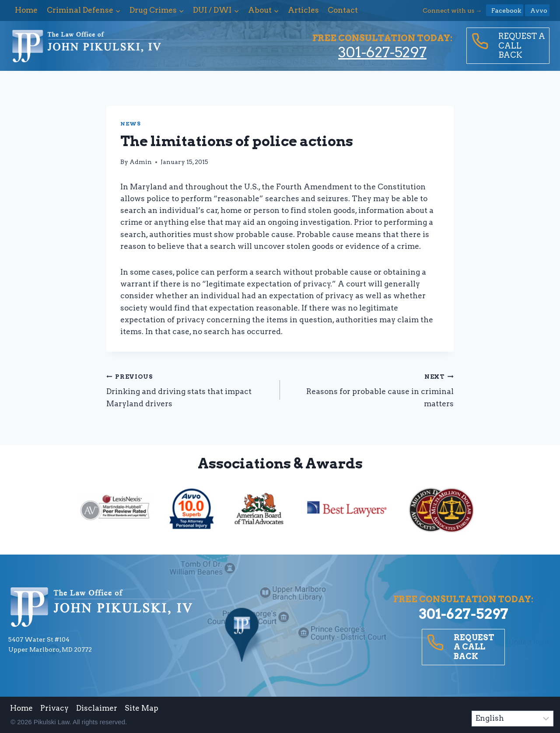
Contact (343, 10)
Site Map (142, 708)
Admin (141, 162)
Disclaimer (97, 708)
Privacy (54, 708)
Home (26, 10)
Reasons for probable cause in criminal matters (371, 389)
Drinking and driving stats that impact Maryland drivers (189, 389)
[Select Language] (513, 719)
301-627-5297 (382, 52)
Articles (303, 10)
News (130, 124)
